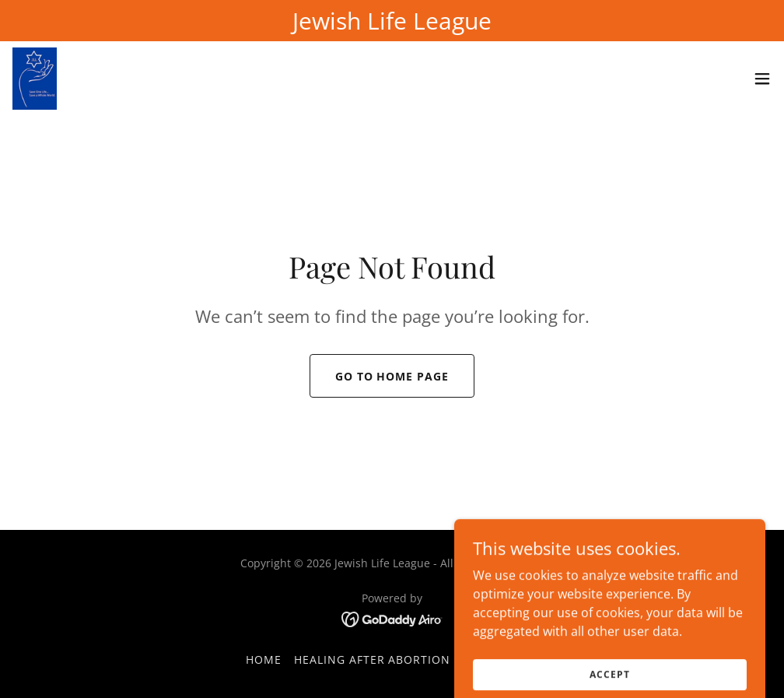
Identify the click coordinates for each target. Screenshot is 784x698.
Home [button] (264, 659)
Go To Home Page (392, 376)
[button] (762, 79)
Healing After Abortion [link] (373, 659)
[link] (35, 79)
